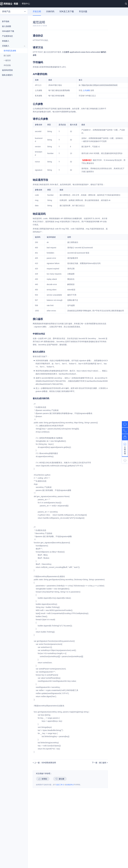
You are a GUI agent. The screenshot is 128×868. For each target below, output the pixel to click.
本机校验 (7, 65)
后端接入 (13, 46)
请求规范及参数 (10, 51)
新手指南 (13, 21)
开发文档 (37, 11)
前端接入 (13, 41)
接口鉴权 (7, 56)
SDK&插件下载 (8, 31)
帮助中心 (26, 4)
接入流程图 (7, 26)
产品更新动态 (7, 36)
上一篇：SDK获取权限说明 (45, 763)
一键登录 (7, 60)
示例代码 (50, 11)
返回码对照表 (13, 70)
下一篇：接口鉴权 (99, 763)
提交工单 (60, 785)
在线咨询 (70, 785)
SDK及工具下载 (67, 11)
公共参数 (86, 90)
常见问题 (83, 11)
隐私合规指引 (13, 75)
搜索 (126, 4)
